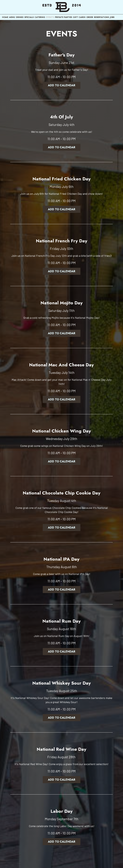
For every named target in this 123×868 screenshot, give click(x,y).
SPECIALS (29, 17)
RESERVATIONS (101, 17)
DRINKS (20, 17)
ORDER (90, 17)
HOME (5, 17)
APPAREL (6, 22)
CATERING (40, 17)
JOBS (112, 17)
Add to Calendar (62, 85)
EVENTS (50, 17)
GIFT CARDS (79, 17)
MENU (12, 17)
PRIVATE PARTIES (64, 17)
